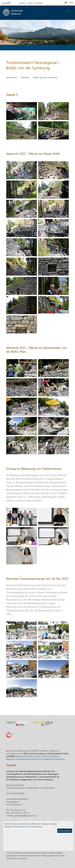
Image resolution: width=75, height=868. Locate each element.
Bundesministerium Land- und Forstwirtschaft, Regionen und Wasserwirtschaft (33, 758)
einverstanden (65, 831)
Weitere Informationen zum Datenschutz (23, 827)
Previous (4, 40)
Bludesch (22, 3)
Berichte (25, 77)
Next (71, 40)
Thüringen (39, 3)
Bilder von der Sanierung (45, 77)
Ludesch (30, 3)
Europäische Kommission (53, 759)
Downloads (12, 77)
